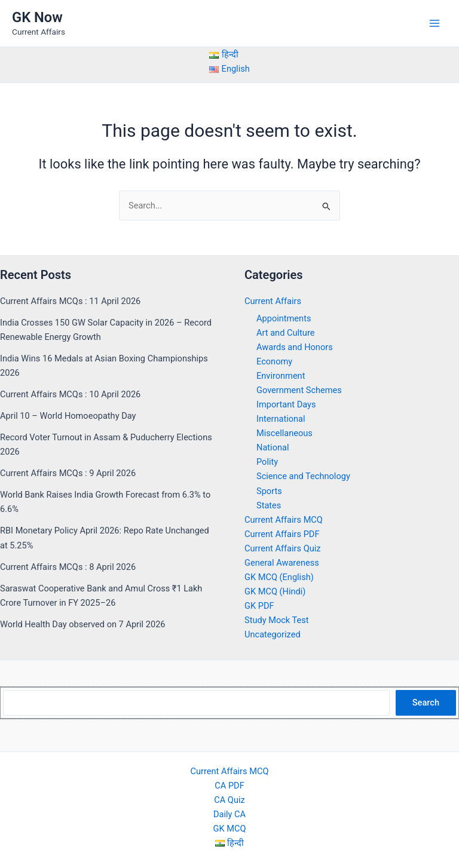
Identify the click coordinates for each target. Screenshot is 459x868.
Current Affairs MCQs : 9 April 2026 (68, 473)
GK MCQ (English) (279, 577)
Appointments (284, 318)
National (273, 447)
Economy (274, 361)
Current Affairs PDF (282, 534)
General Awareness (282, 563)
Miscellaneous (284, 433)
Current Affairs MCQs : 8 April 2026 (68, 567)
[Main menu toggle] (434, 23)
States (269, 505)
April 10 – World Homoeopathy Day (68, 416)
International (281, 419)
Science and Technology (303, 476)
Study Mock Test (277, 620)
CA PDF (229, 786)
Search (426, 703)
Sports (269, 491)
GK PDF (259, 606)
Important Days (286, 404)
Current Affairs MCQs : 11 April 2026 (70, 301)
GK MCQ (230, 829)
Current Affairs (273, 301)
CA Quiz (229, 800)
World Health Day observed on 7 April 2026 (83, 624)
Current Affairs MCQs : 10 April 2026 (70, 394)
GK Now (37, 17)
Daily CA (229, 814)
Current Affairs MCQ (284, 520)
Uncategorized (273, 634)
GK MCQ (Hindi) (275, 591)
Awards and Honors (295, 347)
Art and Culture (285, 333)
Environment (281, 376)
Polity (267, 462)
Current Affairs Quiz (282, 548)
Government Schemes (299, 390)
